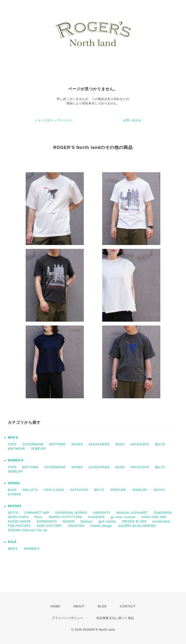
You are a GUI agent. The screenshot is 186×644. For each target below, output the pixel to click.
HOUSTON (76, 526)
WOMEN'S (16, 460)
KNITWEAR (16, 449)
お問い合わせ (132, 120)
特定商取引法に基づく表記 (115, 618)
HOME (55, 606)
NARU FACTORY (50, 526)
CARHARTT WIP (37, 513)
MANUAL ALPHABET (132, 513)
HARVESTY (102, 513)
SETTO (13, 513)
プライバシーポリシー (68, 618)
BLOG (102, 606)
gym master (107, 522)
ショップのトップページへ (54, 120)
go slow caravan (123, 517)
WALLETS (30, 490)
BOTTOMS (57, 444)
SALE (12, 542)
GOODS (14, 483)
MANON (69, 522)
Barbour (87, 522)
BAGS (120, 444)
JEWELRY (39, 449)
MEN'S (13, 438)
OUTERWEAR (33, 444)
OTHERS (15, 494)
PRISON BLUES (134, 522)
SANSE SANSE (19, 522)
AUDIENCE (97, 517)
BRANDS (15, 506)
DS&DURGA (163, 513)
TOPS (12, 444)
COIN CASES (54, 490)
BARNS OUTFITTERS (66, 517)
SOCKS (159, 490)
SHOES (77, 444)
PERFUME (118, 490)
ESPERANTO (47, 522)
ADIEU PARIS (18, 517)
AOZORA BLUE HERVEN (137, 526)
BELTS (160, 444)
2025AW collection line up (27, 530)
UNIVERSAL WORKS (71, 513)
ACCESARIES (99, 444)
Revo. (39, 517)
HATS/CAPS (140, 444)
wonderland (161, 522)
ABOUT (79, 606)
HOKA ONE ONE (154, 517)
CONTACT (128, 606)
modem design (101, 526)
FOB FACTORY (19, 526)
